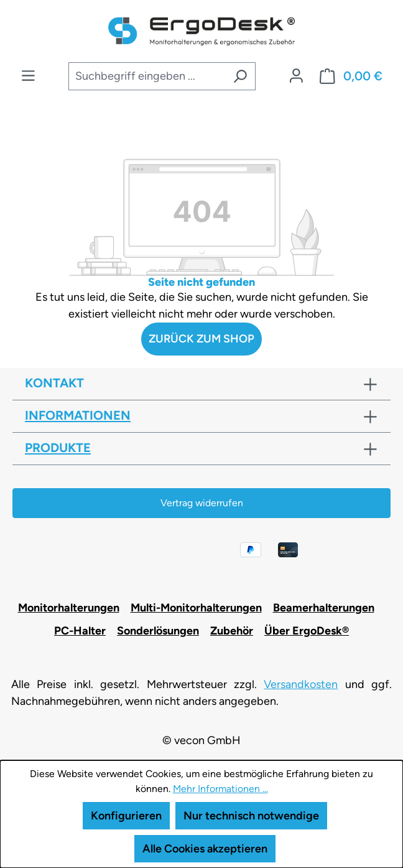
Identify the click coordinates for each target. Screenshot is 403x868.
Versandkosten (301, 684)
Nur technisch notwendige (251, 816)
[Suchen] (240, 76)
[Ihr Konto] (296, 76)
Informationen (78, 415)
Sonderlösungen (158, 631)
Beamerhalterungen (324, 608)
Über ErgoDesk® (307, 631)
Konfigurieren (126, 816)
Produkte (58, 448)
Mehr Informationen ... (220, 789)
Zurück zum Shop (201, 339)
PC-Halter (80, 631)
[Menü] (28, 76)
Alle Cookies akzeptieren (205, 849)
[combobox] (147, 76)
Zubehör (232, 631)
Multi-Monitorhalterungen (196, 608)
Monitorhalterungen (69, 608)
